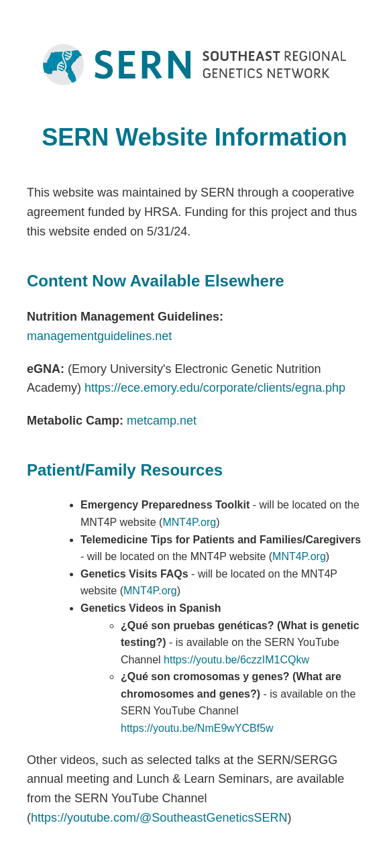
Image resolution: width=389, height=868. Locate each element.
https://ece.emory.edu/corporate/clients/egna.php (215, 388)
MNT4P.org (189, 522)
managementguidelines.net (99, 336)
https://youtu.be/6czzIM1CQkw (236, 660)
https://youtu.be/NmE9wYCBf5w (197, 728)
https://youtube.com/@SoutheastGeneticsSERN (159, 818)
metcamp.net (162, 421)
